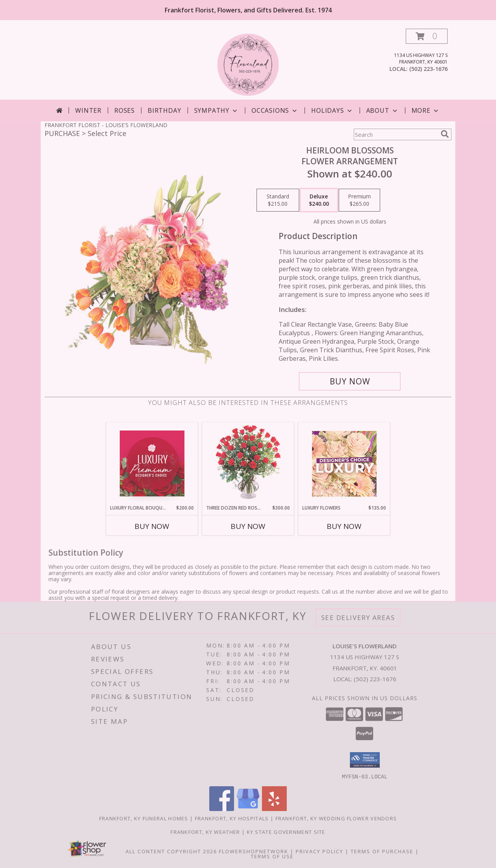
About (382, 110)
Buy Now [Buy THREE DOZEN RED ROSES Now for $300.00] (248, 526)
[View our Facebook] (222, 809)
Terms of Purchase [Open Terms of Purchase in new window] (382, 851)
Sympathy (216, 110)
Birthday (164, 110)
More (426, 110)
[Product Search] (396, 134)
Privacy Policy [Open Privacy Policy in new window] (319, 851)
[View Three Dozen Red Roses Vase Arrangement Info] (248, 464)
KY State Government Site (286, 832)
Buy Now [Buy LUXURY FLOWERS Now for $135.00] (344, 526)
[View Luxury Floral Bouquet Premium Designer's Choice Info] (152, 463)
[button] (427, 36)
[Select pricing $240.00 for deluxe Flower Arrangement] (319, 200)
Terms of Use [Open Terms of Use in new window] (272, 856)
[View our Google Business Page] (248, 809)
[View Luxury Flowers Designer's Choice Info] (344, 464)
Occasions (275, 110)
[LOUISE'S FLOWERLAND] (248, 64)
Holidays (332, 110)
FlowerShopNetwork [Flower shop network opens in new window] (254, 851)
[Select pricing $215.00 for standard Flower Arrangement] (278, 200)
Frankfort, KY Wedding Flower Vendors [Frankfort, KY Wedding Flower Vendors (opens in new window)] (336, 818)
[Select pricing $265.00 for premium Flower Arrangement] (359, 200)
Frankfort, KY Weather (205, 832)
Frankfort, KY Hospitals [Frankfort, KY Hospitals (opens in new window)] (232, 818)
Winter (88, 110)
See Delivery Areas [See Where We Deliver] (358, 617)
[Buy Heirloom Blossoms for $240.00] (350, 381)
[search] (445, 134)
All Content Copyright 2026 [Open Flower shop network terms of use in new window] (171, 851)
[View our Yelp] (274, 809)
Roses (125, 110)
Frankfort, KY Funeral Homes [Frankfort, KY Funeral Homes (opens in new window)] (144, 818)
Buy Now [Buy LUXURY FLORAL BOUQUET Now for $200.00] (152, 526)
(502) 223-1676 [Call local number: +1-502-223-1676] (428, 69)
